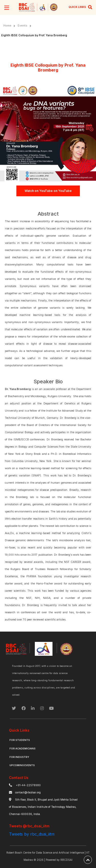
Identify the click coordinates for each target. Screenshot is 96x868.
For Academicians (23, 749)
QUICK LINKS (77, 7)
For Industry (19, 757)
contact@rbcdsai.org (28, 792)
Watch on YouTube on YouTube (48, 191)
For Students (20, 740)
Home (7, 25)
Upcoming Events (22, 765)
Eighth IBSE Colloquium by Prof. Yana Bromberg (34, 35)
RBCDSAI (66, 860)
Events (23, 25)
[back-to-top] (88, 860)
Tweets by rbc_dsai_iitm (32, 834)
